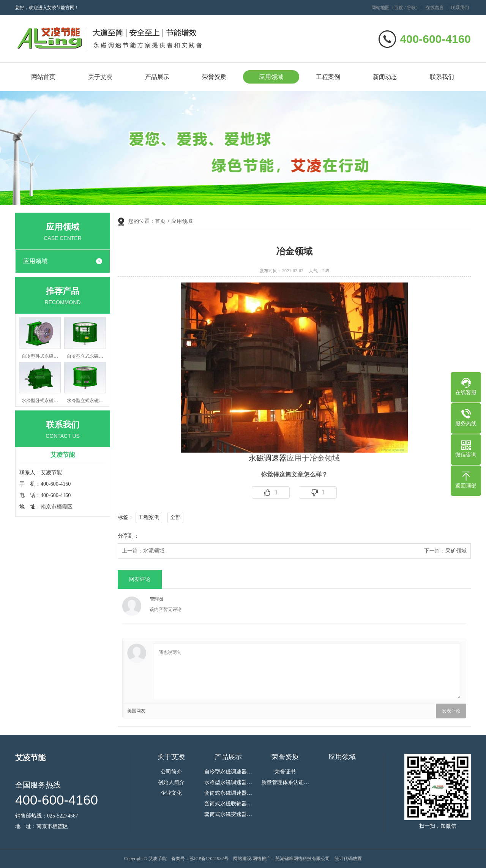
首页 (160, 221)
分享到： (128, 536)
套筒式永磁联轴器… (228, 804)
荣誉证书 (285, 772)
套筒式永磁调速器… (228, 793)
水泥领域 (154, 551)
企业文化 (171, 793)
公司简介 (171, 772)
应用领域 (271, 77)
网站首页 (43, 77)
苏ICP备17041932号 (209, 859)
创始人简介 (171, 783)
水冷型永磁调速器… (228, 783)
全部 (175, 517)
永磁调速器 (268, 458)
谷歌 (411, 8)
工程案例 (328, 77)
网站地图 (380, 8)
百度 (399, 8)
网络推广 (262, 859)
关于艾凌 (100, 77)
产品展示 (157, 77)
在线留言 (435, 8)
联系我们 (460, 8)
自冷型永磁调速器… (228, 772)
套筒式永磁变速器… (228, 814)
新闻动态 (385, 77)
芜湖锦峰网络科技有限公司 (303, 859)
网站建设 (242, 859)
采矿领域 (456, 551)
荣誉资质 (214, 77)
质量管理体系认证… (285, 783)
